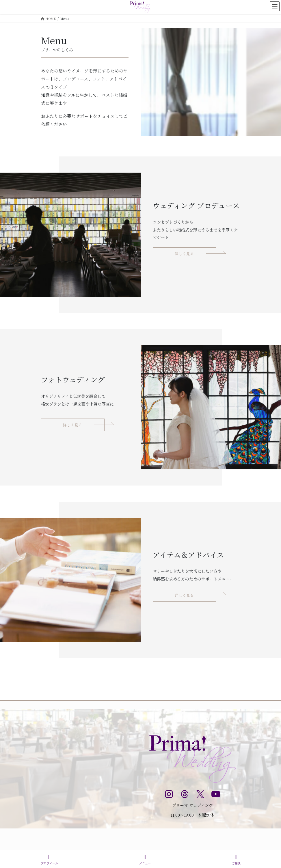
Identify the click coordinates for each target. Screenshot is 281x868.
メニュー (145, 859)
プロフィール (49, 859)
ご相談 (236, 859)
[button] (185, 254)
